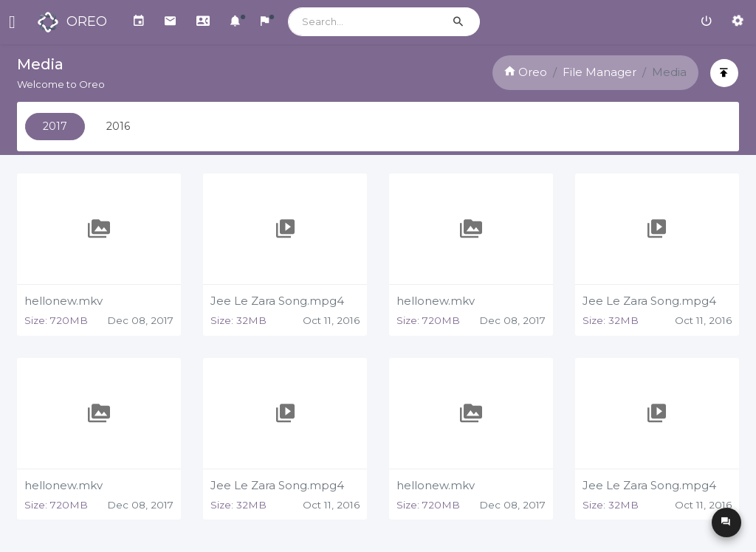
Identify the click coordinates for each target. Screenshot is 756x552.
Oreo (524, 72)
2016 (120, 126)
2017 (56, 126)
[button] (235, 22)
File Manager (598, 72)
